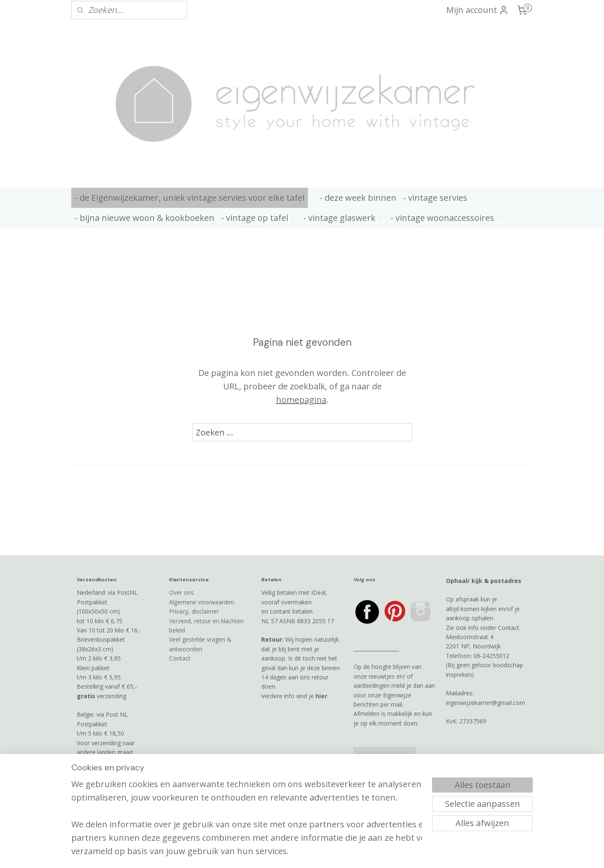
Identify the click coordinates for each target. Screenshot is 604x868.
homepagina (301, 400)
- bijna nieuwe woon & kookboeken (144, 218)
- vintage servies (439, 198)
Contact (180, 658)
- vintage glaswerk (344, 218)
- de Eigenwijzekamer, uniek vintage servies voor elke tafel (190, 198)
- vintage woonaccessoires (446, 218)
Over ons (181, 592)
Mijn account (478, 10)
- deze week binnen (358, 198)
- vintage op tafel (259, 218)
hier (321, 696)
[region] (247, 809)
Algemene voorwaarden (202, 602)
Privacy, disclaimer (194, 611)
